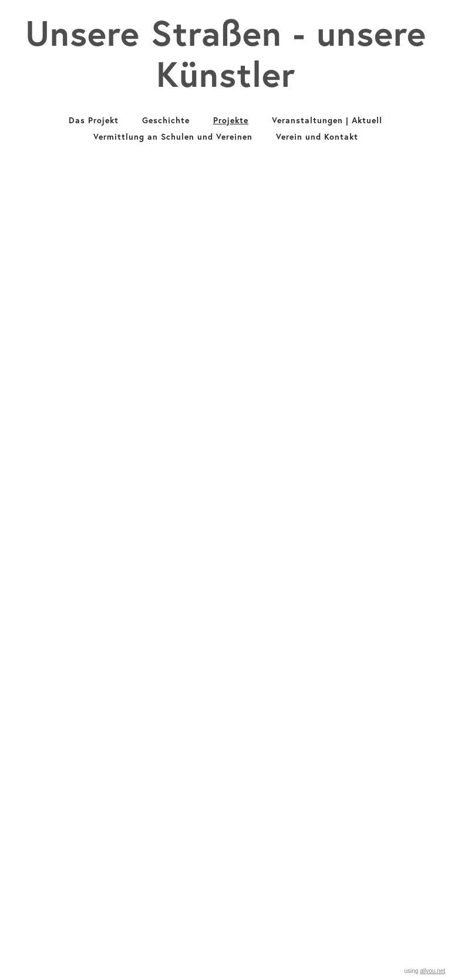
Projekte (231, 120)
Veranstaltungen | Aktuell (327, 120)
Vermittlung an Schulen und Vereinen (173, 137)
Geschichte (166, 120)
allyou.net (433, 971)
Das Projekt (94, 120)
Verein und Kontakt (317, 137)
